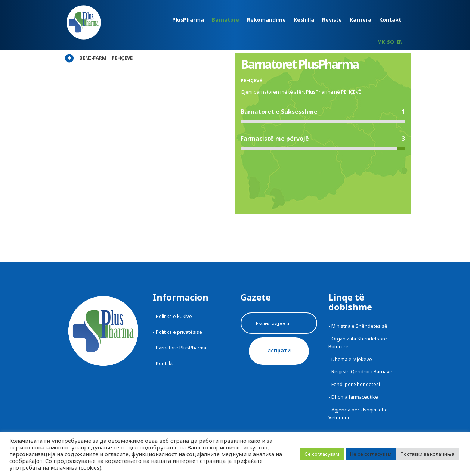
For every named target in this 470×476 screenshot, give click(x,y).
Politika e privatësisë (179, 332)
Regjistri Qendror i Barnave (362, 371)
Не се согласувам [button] (371, 454)
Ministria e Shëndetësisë (359, 326)
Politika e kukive (174, 316)
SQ (391, 42)
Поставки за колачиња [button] (427, 454)
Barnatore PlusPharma (181, 348)
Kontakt (164, 363)
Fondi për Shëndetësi (356, 384)
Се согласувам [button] (322, 454)
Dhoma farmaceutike (355, 397)
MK (381, 42)
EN (400, 42)
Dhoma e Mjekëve (352, 359)
